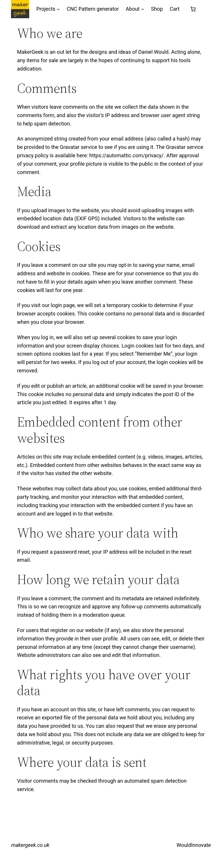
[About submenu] (143, 9)
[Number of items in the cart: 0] (193, 9)
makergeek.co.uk (30, 845)
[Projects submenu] (58, 9)
